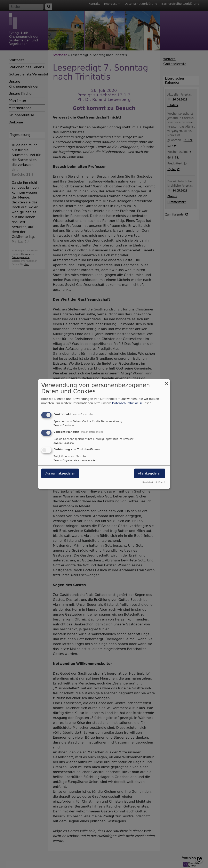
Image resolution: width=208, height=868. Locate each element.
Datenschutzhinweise (127, 403)
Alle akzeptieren (150, 474)
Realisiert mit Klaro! (154, 482)
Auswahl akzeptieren (60, 474)
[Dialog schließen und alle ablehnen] (167, 382)
